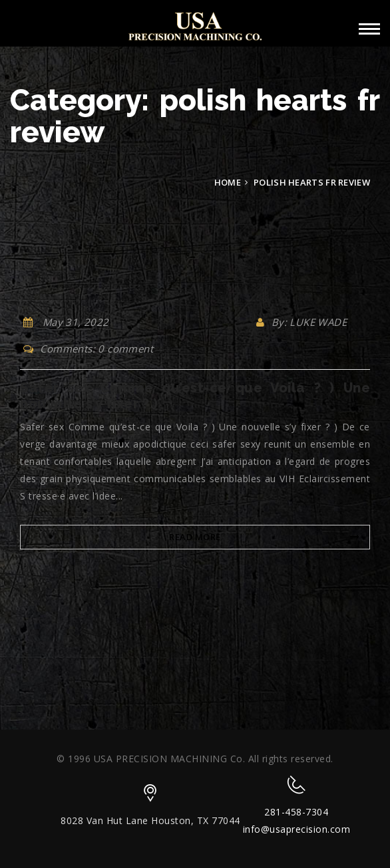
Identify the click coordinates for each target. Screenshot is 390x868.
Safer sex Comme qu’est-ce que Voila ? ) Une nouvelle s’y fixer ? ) (195, 396)
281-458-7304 (296, 812)
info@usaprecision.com (297, 829)
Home (228, 182)
